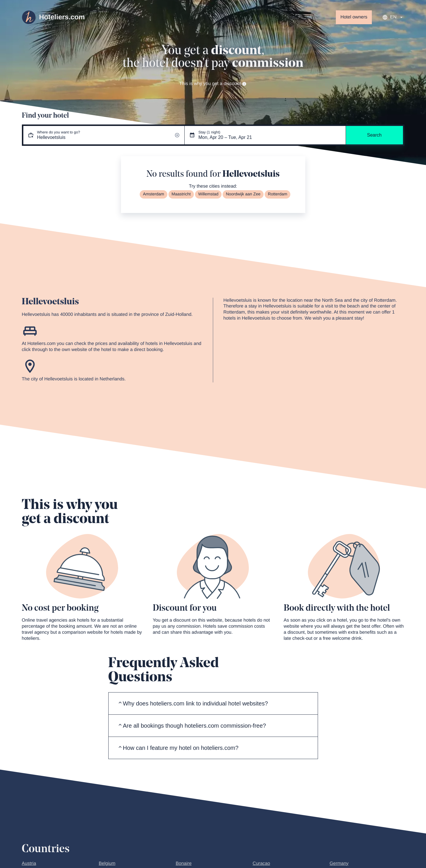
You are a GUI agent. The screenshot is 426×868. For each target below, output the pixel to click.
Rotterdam (278, 194)
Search (374, 135)
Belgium (107, 864)
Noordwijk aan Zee (243, 194)
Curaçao (261, 864)
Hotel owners (354, 17)
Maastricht (181, 194)
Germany (339, 864)
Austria (29, 864)
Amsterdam (154, 194)
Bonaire (184, 864)
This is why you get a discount (213, 84)
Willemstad (208, 194)
